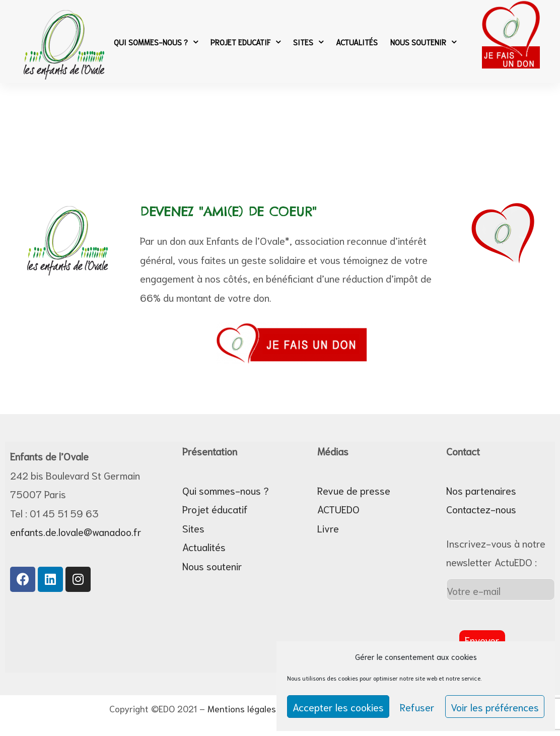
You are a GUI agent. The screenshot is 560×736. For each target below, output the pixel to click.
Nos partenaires (481, 490)
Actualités (357, 42)
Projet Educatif (246, 42)
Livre (328, 528)
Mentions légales (242, 708)
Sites (308, 42)
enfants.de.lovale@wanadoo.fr (76, 531)
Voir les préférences (495, 707)
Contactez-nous (481, 509)
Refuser (417, 707)
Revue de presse (354, 490)
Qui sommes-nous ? (156, 42)
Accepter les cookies (338, 707)
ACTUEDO (338, 509)
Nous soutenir (423, 42)
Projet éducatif (215, 509)
